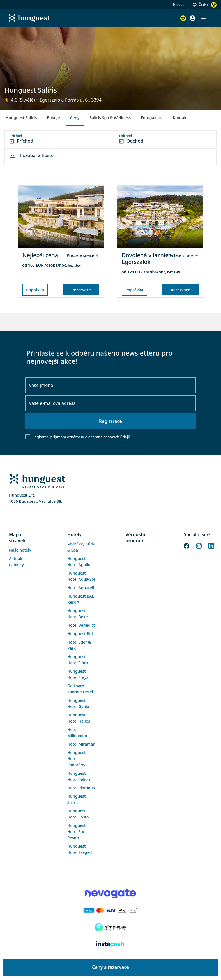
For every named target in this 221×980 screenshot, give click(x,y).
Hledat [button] (179, 5)
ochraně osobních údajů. (110, 437)
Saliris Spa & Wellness (110, 118)
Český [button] (203, 4)
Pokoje (53, 118)
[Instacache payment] (110, 944)
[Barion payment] (110, 910)
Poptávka (35, 290)
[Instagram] (199, 545)
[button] (204, 19)
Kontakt (180, 118)
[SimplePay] (110, 927)
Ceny (75, 118)
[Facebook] (187, 545)
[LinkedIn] (211, 545)
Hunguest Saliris (21, 118)
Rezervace (81, 290)
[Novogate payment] (110, 894)
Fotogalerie (152, 118)
